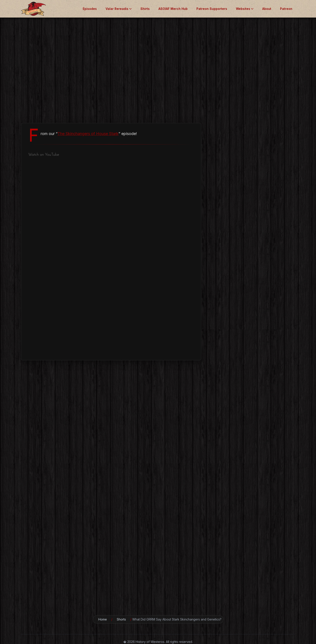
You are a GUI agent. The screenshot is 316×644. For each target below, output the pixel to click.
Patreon (286, 9)
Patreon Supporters (212, 9)
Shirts (145, 9)
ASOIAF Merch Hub (173, 9)
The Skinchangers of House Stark (88, 134)
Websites (245, 9)
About (267, 9)
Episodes (90, 9)
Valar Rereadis (119, 9)
